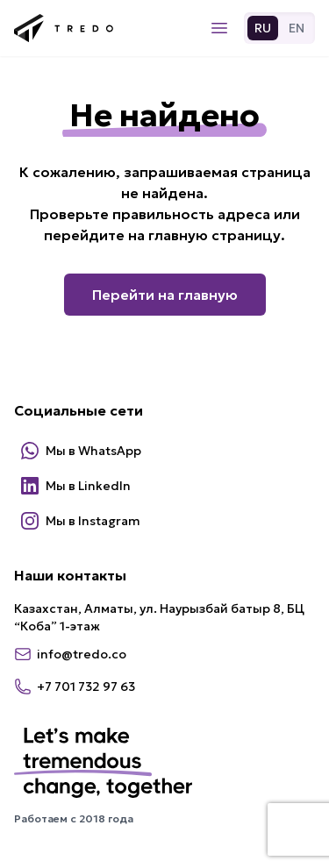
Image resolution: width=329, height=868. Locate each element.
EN (297, 28)
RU (263, 28)
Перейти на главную (165, 295)
